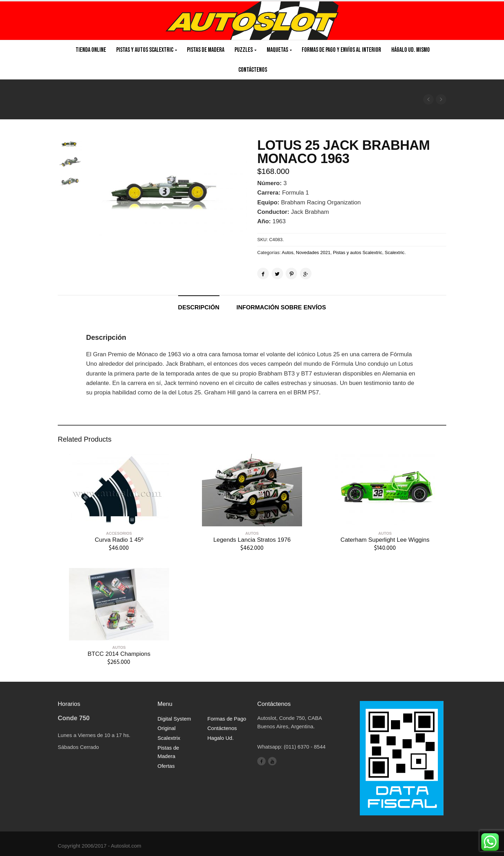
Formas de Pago (227, 719)
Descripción (199, 307)
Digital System (174, 719)
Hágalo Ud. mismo (411, 50)
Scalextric (394, 252)
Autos (288, 252)
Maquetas (277, 50)
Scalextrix (169, 738)
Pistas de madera (206, 50)
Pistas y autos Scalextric (358, 252)
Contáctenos (253, 70)
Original (167, 728)
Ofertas (166, 766)
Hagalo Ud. (221, 738)
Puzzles (244, 50)
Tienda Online (91, 50)
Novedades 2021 (313, 252)
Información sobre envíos (281, 307)
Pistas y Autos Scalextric (145, 50)
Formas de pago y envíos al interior (341, 50)
